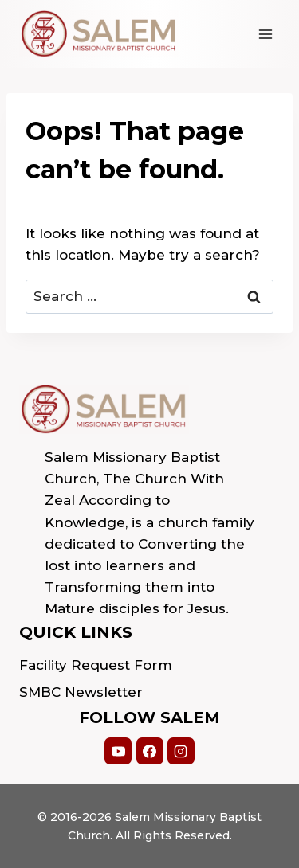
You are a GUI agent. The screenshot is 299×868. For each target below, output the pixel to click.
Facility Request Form (96, 665)
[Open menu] (265, 34)
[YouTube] (118, 751)
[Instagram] (181, 751)
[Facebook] (150, 751)
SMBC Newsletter (81, 692)
